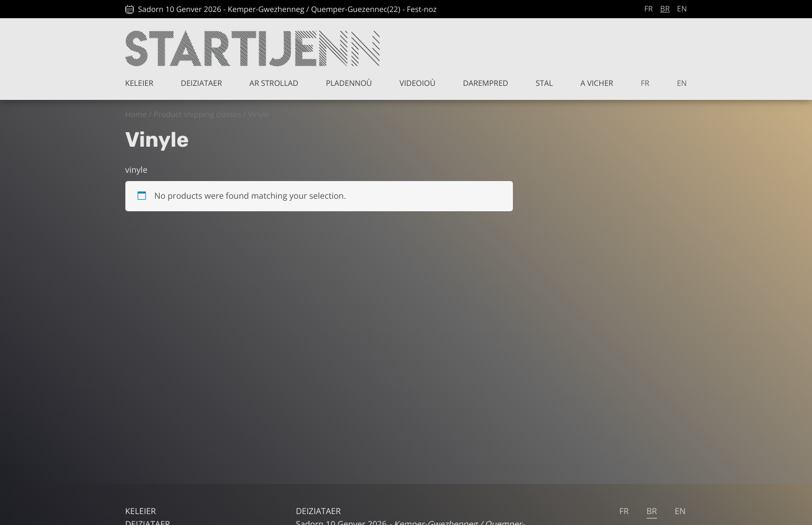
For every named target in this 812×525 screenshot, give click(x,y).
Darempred (486, 83)
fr (649, 9)
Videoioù (417, 83)
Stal (544, 83)
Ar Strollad (274, 83)
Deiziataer (202, 83)
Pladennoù (349, 83)
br (665, 9)
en (682, 9)
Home (136, 114)
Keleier (139, 83)
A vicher (597, 83)
